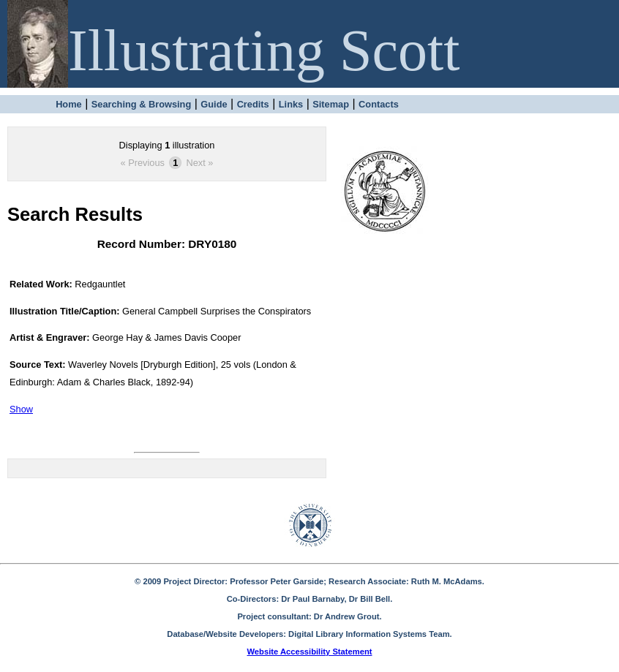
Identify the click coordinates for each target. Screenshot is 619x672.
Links (291, 104)
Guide (214, 104)
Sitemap (331, 104)
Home (69, 104)
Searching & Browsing (142, 104)
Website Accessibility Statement (310, 652)
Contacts (379, 104)
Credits (253, 104)
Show (21, 409)
